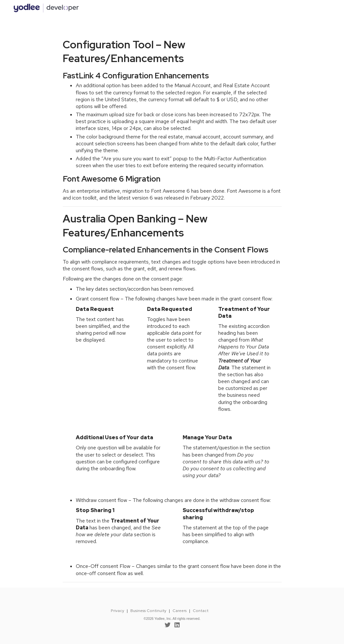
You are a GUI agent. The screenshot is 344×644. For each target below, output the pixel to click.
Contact (201, 611)
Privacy (117, 611)
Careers (180, 611)
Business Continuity (148, 611)
